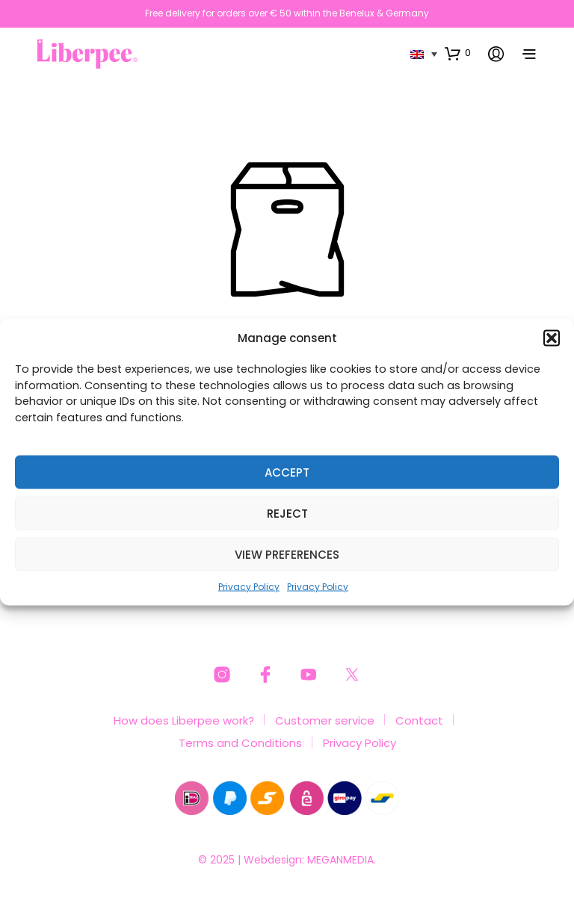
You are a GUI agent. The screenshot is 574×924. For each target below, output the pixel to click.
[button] (552, 338)
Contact (419, 720)
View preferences (287, 554)
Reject (287, 513)
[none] (424, 53)
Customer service (325, 720)
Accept (287, 472)
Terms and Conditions (240, 743)
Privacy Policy (249, 587)
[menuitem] (424, 53)
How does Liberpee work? (184, 720)
